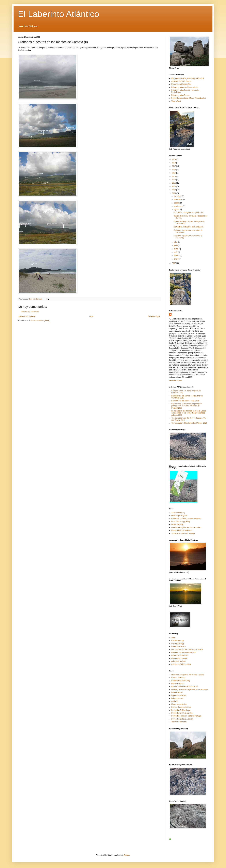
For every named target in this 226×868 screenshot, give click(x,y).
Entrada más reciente (27, 316)
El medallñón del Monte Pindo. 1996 (185, 401)
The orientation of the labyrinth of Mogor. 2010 (189, 423)
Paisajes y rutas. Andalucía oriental (185, 87)
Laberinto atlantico (178, 646)
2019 (174, 159)
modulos (175, 701)
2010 (174, 186)
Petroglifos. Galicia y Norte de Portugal (186, 716)
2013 (174, 176)
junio (176, 245)
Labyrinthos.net (177, 698)
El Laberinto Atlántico (59, 14)
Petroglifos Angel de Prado (182, 530)
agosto (177, 210)
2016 (174, 170)
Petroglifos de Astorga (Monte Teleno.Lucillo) (189, 98)
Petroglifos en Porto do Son (182, 713)
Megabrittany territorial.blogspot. (184, 652)
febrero (177, 255)
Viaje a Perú (176, 101)
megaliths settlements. (180, 655)
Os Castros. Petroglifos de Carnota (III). (189, 227)
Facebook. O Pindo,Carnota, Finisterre (186, 519)
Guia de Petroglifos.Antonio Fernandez (186, 527)
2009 (174, 190)
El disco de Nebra (178, 678)
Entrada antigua (154, 316)
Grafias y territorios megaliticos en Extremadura (190, 689)
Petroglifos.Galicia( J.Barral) (182, 719)
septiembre (179, 206)
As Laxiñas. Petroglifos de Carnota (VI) (188, 213)
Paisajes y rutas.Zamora (181, 95)
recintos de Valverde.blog (181, 664)
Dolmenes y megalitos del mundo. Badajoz (188, 675)
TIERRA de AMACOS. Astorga (183, 533)
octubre (177, 203)
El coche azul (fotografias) (181, 84)
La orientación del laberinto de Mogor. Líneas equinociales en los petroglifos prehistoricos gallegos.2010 (189, 413)
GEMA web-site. (178, 524)
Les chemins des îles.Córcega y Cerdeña (187, 649)
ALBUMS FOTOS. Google (181, 81)
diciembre (178, 196)
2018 (174, 163)
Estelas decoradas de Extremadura (185, 686)
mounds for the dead (179, 658)
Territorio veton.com (179, 722)
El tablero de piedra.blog (181, 681)
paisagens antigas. (179, 661)
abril (176, 252)
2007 (174, 263)
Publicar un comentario (30, 312)
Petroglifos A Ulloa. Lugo (181, 710)
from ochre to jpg (178, 644)
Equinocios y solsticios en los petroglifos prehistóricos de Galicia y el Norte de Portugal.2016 (187, 406)
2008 (174, 193)
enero (176, 259)
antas (173, 638)
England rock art (178, 684)
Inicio (91, 316)
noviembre (178, 199)
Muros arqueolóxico (179, 704)
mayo (176, 249)
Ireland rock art (177, 692)
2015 (174, 173)
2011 (174, 183)
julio (176, 242)
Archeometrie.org (178, 513)
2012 (174, 180)
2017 (174, 166)
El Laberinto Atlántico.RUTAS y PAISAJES (188, 78)
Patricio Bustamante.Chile (181, 707)
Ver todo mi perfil (176, 380)
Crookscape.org (177, 641)
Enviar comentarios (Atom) (39, 321)
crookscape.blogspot (179, 516)
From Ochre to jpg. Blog (181, 522)
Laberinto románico (179, 695)
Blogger (127, 855)
